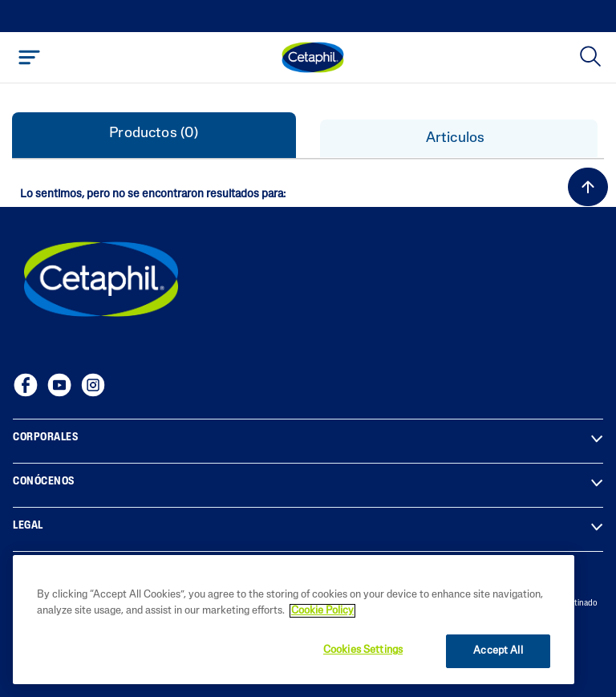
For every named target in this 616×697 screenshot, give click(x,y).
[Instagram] (93, 385)
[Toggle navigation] (29, 57)
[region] (294, 620)
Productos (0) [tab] (154, 134)
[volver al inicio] (588, 187)
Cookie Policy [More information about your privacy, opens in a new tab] (322, 611)
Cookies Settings (363, 650)
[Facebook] (26, 385)
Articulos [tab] (459, 138)
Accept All (498, 651)
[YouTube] (59, 385)
